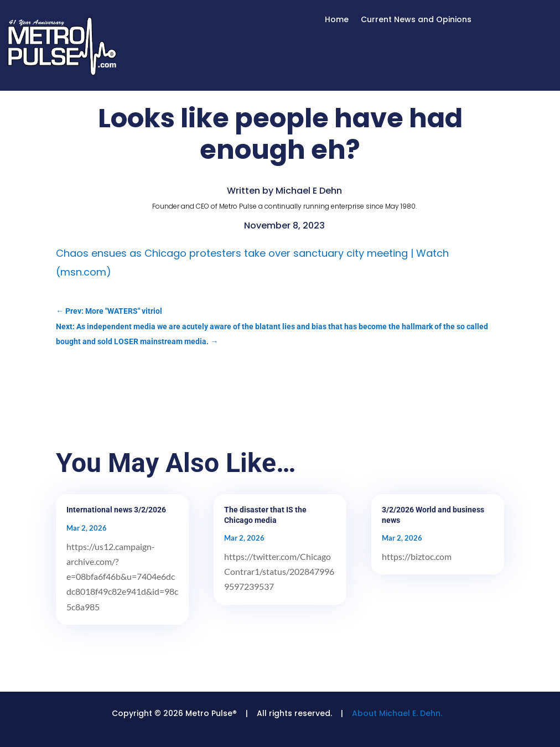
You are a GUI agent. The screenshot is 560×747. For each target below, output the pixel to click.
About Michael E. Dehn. (397, 713)
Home (337, 20)
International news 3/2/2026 (116, 510)
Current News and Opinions (416, 20)
